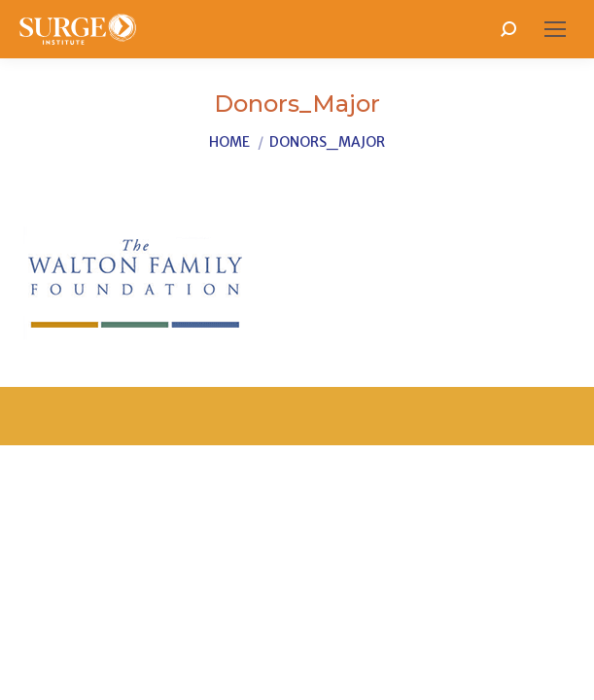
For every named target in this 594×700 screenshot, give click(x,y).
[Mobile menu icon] (555, 29)
